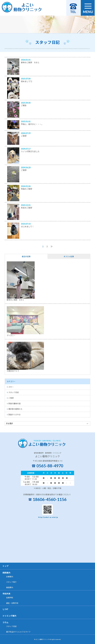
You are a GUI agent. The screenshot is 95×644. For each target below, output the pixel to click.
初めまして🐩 (27, 81)
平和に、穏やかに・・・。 (32, 124)
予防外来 (6, 594)
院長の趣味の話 (14, 403)
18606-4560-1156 (50, 499)
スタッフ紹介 (11, 582)
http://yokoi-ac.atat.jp (48, 517)
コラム (5, 622)
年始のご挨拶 (26, 189)
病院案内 (6, 573)
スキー (11, 387)
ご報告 (24, 105)
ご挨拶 (24, 136)
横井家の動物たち (15, 409)
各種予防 (10, 598)
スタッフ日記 (14, 392)
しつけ (5, 609)
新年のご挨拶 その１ (30, 62)
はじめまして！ (27, 226)
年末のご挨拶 (26, 208)
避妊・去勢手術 (12, 603)
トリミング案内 (9, 616)
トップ (5, 566)
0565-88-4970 (50, 466)
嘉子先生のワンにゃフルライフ (18, 632)
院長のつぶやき (14, 415)
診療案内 (10, 577)
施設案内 (10, 587)
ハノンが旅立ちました (30, 151)
